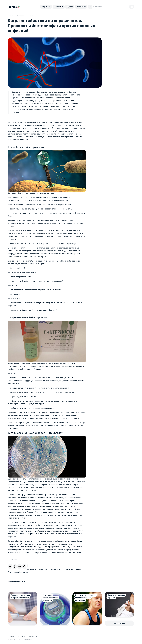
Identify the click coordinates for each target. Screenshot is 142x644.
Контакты (21, 636)
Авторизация (13, 572)
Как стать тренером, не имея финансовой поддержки (86, 598)
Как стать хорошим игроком (116, 596)
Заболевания (81, 7)
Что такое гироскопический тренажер (51, 598)
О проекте (12, 636)
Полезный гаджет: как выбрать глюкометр (21, 596)
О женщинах (59, 7)
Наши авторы (32, 636)
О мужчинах (46, 7)
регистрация (25, 572)
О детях (70, 7)
